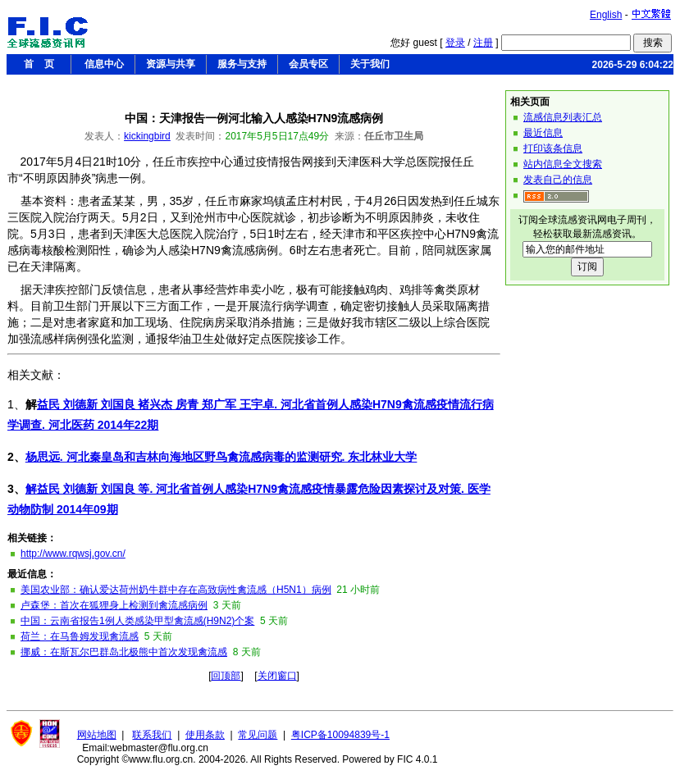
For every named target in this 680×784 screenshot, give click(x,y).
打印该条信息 (553, 148)
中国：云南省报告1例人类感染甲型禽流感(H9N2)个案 (137, 621)
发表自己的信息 (558, 180)
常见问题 (258, 735)
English (606, 15)
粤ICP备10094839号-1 (340, 735)
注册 (483, 43)
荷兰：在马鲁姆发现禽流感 (80, 636)
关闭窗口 (277, 676)
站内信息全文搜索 (563, 164)
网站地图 (97, 735)
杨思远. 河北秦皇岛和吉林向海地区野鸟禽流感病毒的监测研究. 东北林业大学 (221, 457)
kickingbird (147, 136)
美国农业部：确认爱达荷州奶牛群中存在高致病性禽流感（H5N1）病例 (176, 590)
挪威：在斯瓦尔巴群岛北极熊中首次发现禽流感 (124, 652)
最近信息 (543, 133)
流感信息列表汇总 (563, 117)
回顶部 (226, 676)
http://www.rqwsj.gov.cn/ (73, 554)
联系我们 (152, 735)
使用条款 (205, 735)
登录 (455, 43)
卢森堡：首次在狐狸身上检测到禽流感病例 (114, 605)
